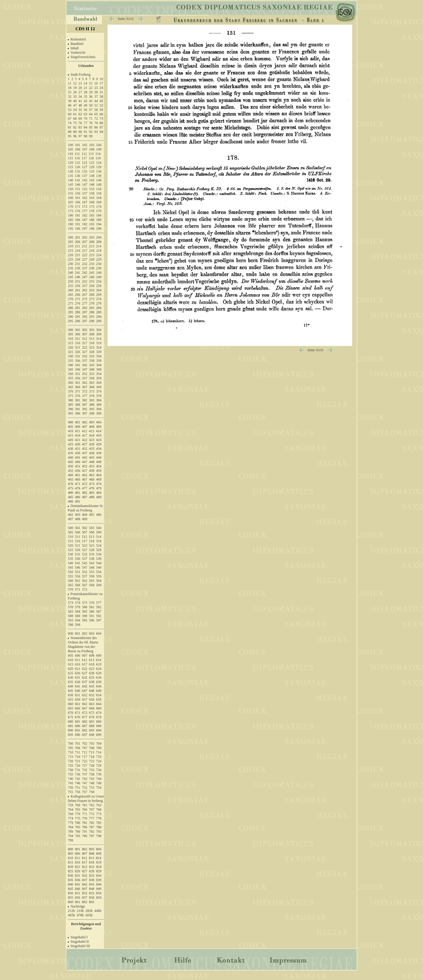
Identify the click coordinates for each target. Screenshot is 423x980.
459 (99, 471)
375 (70, 396)
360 (70, 383)
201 (78, 237)
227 (85, 259)
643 (92, 686)
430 (70, 449)
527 (85, 550)
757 (85, 792)
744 (99, 779)
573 (70, 603)
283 (92, 308)
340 (70, 365)
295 (70, 321)
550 (70, 572)
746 (78, 783)
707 (85, 748)
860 (70, 902)
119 (98, 158)
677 (85, 717)
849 (99, 889)
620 (70, 669)
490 (70, 501)
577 (99, 603)
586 (92, 611)
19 (75, 88)
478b (80, 915)
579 (78, 607)
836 (78, 880)
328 (92, 352)
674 (99, 713)
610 (70, 660)
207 (85, 242)
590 (85, 616)
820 (70, 867)
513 (92, 537)
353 (92, 374)
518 (92, 541)
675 (70, 717)
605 (70, 655)
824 (99, 867)
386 (78, 405)
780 (78, 823)
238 (92, 268)
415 (70, 435)
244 (99, 273)
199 (99, 229)
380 (70, 400)
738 (92, 774)
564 (99, 581)
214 (99, 246)
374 (99, 391)
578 (70, 607)
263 (92, 290)
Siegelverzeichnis (83, 57)
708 (92, 748)
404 (99, 422)
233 (92, 264)
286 (78, 312)
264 (99, 290)
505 (70, 532)
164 (99, 198)
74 (70, 123)
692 (85, 730)
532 (85, 554)
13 (80, 83)
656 (78, 699)
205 (70, 242)
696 (78, 735)
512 (85, 537)
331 (78, 356)
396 (78, 413)
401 (78, 422)
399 (99, 413)
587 (99, 611)
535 (70, 559)
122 (85, 163)
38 (101, 97)
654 (99, 695)
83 (80, 127)
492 (70, 515)
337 (85, 361)
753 (92, 788)
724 (99, 761)
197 (85, 229)
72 (96, 119)
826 (78, 871)
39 (70, 101)
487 (85, 497)
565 (70, 585)
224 (99, 255)
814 (99, 858)
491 (78, 501)
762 (92, 805)
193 (92, 224)
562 (85, 581)
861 (78, 902)
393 (92, 409)
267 (85, 295)
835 (70, 880)
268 (92, 295)
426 (78, 444)
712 (85, 752)
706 (78, 748)
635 (70, 682)
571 (78, 589)
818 (92, 862)
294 (99, 317)
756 (78, 792)
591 (92, 616)
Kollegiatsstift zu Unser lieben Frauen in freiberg (86, 799)
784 (70, 827)
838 (92, 880)
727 (85, 766)
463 (92, 475)
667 (85, 708)
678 (92, 717)
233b (80, 911)
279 (99, 303)
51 (96, 105)
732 (85, 770)
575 (85, 603)
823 (92, 867)
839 (99, 880)
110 (70, 154)
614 (99, 660)
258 (92, 286)
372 (85, 391)
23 (96, 88)
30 (96, 92)
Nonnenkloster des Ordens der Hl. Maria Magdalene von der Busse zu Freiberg (83, 644)
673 (92, 713)
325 (70, 352)
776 (85, 818)
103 (92, 145)
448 (92, 462)
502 (85, 528)
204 (99, 237)
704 (99, 744)
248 (92, 277)
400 (70, 422)
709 (99, 748)
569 (99, 585)
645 (70, 691)
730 (70, 770)
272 (85, 299)
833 (92, 876)
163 (92, 198)
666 (78, 708)
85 (91, 127)
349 (99, 369)
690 (70, 730)
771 (85, 814)
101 (78, 145)
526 (78, 550)
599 (78, 625)
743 (92, 779)
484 (99, 493)
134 (99, 171)
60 (70, 114)
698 (92, 735)
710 (70, 752)
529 (99, 550)
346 (78, 369)
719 (99, 757)
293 (92, 317)
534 (99, 554)
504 (99, 528)
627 (85, 673)
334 (99, 356)
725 (70, 766)
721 (78, 761)
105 (70, 149)
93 (96, 132)
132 (85, 171)
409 (99, 427)
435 (70, 453)
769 (70, 814)
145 (70, 185)
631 (78, 677)
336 (78, 361)
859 (99, 898)
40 (75, 101)
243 (92, 273)
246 (78, 277)
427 (85, 444)
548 (92, 567)
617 (85, 664)
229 (99, 259)
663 (92, 704)
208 (92, 242)
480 (70, 493)
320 (70, 347)
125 (70, 167)
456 (78, 471)
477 (85, 488)
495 (92, 515)
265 (70, 295)
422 (85, 440)
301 (78, 330)
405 (70, 427)
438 (92, 453)
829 (99, 871)
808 (92, 854)
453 (92, 466)
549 (99, 567)
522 (85, 545)
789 (70, 832)
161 (78, 198)
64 (91, 114)
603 (92, 633)
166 (78, 202)
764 (70, 810)
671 (78, 713)
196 (78, 229)
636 (78, 682)
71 (91, 119)
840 (70, 884)
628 (92, 673)
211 (78, 246)
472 (85, 484)
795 (78, 836)
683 (92, 722)
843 (92, 884)
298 (92, 321)
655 (70, 699)
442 (85, 457)
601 (78, 633)
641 (78, 686)
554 (99, 572)
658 (92, 699)
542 (85, 563)
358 (92, 378)
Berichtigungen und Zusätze (86, 926)
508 (92, 532)
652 (85, 695)
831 (78, 876)
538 (92, 559)
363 (92, 383)
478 (92, 488)
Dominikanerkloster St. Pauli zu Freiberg (86, 508)
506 (78, 532)
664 (99, 704)
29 (91, 92)
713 (92, 752)
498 (78, 519)
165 (70, 202)
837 (85, 880)
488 (92, 497)
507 (85, 532)
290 (70, 317)
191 (78, 224)
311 (78, 339)
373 (92, 391)
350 (70, 374)
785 (78, 827)
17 (101, 83)
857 (85, 898)
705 (70, 748)
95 (70, 136)
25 (70, 92)
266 (78, 295)
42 (85, 101)
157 (85, 193)
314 (99, 339)
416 (78, 435)
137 (85, 176)
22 (91, 88)
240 (70, 273)
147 (85, 185)
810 (70, 858)
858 (92, 898)
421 (78, 440)
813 (92, 858)
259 (99, 286)
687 (85, 726)
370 (70, 391)
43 (91, 101)
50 (91, 105)
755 (70, 792)
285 (70, 312)
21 (85, 88)
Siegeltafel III (80, 946)
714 (99, 752)
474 (99, 484)
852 (85, 893)
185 (70, 220)
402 (85, 422)
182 (85, 215)
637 (85, 682)
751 (78, 788)
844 (99, 884)
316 (78, 343)
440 (70, 457)
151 (78, 189)
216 (78, 251)
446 (78, 462)
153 (92, 189)
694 (99, 730)
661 (78, 704)
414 (99, 431)
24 (101, 88)
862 (85, 902)
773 (99, 814)
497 (70, 519)
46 (70, 105)
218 (92, 251)
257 (85, 286)
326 (78, 352)
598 (70, 625)
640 (70, 686)
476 (78, 488)
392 (85, 409)
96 (75, 136)
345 (70, 369)
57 (91, 110)
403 (92, 422)
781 (85, 823)
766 (85, 810)
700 (70, 744)
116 (78, 158)
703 (92, 744)
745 (70, 783)
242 (85, 273)
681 (78, 722)
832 (85, 876)
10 (101, 79)
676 (78, 717)
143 (92, 180)
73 (101, 119)
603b (89, 915)
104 (99, 145)
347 (85, 369)
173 (92, 207)
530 (70, 554)
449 (99, 462)
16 (96, 83)
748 (92, 783)
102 (85, 145)
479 (99, 488)
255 (70, 286)
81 (70, 127)
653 (92, 695)
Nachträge (78, 906)
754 (99, 788)
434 (99, 449)
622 (85, 669)
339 (99, 361)
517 (85, 541)
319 (99, 343)
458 (92, 471)
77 (85, 123)
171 (78, 207)
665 (70, 708)
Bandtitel (77, 44)
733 (92, 770)
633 (92, 677)
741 (78, 779)
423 (92, 440)
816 (78, 862)
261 (78, 290)
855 (70, 898)
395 (70, 413)
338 (92, 361)
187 (85, 220)
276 (78, 303)
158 (92, 193)
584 (78, 611)
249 (99, 277)
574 (78, 603)
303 (92, 330)
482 (85, 493)
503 (92, 528)
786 (85, 827)
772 (92, 814)
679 (99, 717)
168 (92, 202)
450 (70, 466)
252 (85, 281)
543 (92, 563)
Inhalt (75, 48)
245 (70, 277)
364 (99, 383)
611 (78, 660)
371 (78, 391)
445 (70, 462)
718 (92, 757)
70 (85, 119)
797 (92, 836)
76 (80, 123)
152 (85, 189)
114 (98, 154)
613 (92, 660)
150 (70, 189)
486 (78, 497)
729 (99, 766)
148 (92, 185)
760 (78, 805)
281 (78, 308)
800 (70, 849)
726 (78, 766)
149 (99, 185)
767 (92, 810)
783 (99, 823)
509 (99, 532)
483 (92, 493)
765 (78, 810)
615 (70, 664)
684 (99, 722)
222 (85, 255)
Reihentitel (78, 39)
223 (92, 255)
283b (89, 911)
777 (92, 818)
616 (78, 664)
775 (78, 818)
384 (99, 400)
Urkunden (86, 66)
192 (85, 224)
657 (85, 699)
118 (91, 158)
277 (85, 303)
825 (70, 871)
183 (92, 215)
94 (101, 132)
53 (70, 110)
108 (92, 149)
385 (70, 405)
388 (92, 405)
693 (92, 730)
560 (70, 581)
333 (92, 356)
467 (85, 479)
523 (92, 545)
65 (96, 114)
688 (92, 726)
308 (92, 334)
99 (91, 136)
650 (70, 695)
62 (80, 114)
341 (78, 365)
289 (99, 312)
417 (85, 435)
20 (80, 88)
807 (85, 854)
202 (85, 237)
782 (92, 823)
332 (85, 356)
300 (70, 330)
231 (78, 264)
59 (101, 110)
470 (70, 484)
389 (99, 405)
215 (70, 251)
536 (78, 559)
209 (99, 242)
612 (85, 660)
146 (78, 185)
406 (78, 427)
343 (92, 365)
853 (92, 893)
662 (85, 704)
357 (85, 378)
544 (99, 563)
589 (78, 616)
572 (85, 589)
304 (99, 330)
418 (92, 435)
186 (78, 220)
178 (92, 211)
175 (70, 211)
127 (85, 167)
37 (96, 97)
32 (70, 97)
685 (70, 726)
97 (80, 136)
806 (78, 854)
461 (78, 475)
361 (78, 383)
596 (92, 620)
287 (85, 312)
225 (70, 259)
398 (92, 413)
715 (70, 757)
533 (92, 554)
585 (85, 611)
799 (70, 840)
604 (99, 633)
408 (92, 427)
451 (78, 466)
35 (85, 97)
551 (78, 572)
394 (99, 409)
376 (78, 396)
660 (70, 704)
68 (75, 119)
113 (91, 154)
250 (70, 281)
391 (78, 409)
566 (78, 585)
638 (92, 682)
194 (99, 224)
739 (99, 774)
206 (78, 242)
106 (78, 149)
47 (75, 105)
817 (85, 862)
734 (99, 770)
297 (85, 321)
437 (85, 453)
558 (92, 576)
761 (85, 805)
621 (78, 669)
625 (70, 673)
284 (99, 308)
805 (70, 854)
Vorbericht (78, 53)
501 (78, 528)
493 (78, 515)
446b (98, 911)
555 (70, 576)
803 (92, 849)
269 (99, 295)
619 (99, 664)
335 (70, 361)
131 (78, 171)
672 (85, 713)
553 (92, 572)
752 (85, 788)
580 (85, 607)
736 (78, 774)
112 (84, 154)
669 (99, 708)
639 (99, 682)
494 (85, 515)
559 (99, 576)
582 (99, 607)
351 (78, 374)
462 (85, 475)
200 (70, 237)
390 (70, 409)
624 (99, 669)
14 (85, 83)
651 (78, 695)
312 (85, 339)
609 (99, 655)
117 (84, 158)
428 (92, 444)
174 (99, 207)
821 (78, 867)
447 (85, 462)
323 (92, 347)
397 (85, 413)
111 (77, 154)
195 (70, 229)
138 (92, 176)
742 (85, 779)
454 (99, 466)
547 (85, 567)
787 (92, 827)
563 (92, 581)
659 (99, 699)
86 (96, 127)
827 (85, 871)
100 (70, 145)
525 (70, 550)
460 (70, 475)
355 (70, 378)
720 (70, 761)
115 (70, 158)
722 (85, 761)
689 (99, 726)
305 (70, 334)
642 (85, 686)
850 (70, 893)
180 (70, 215)
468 (92, 479)
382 (85, 400)
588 (70, 616)
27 (80, 92)
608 (92, 655)
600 (70, 633)
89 (75, 132)
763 (99, 805)
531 (78, 554)
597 (99, 620)
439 (99, 453)
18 (70, 88)
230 (70, 264)
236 (78, 268)
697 (85, 735)
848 (92, 889)
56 (85, 110)
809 (99, 854)
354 (99, 374)
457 (85, 471)
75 (75, 123)
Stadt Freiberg (80, 75)
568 (92, 585)
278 (92, 303)
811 (78, 858)
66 (101, 114)
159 (99, 193)
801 (78, 849)
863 (92, 902)
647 (85, 691)
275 (70, 303)
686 (78, 726)
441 (78, 457)
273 (92, 299)
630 (70, 677)
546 (78, 567)
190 (70, 224)
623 (92, 669)
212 (85, 246)
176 (78, 211)
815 (70, 862)
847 (85, 889)
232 (85, 264)
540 (70, 563)
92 (91, 132)
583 (70, 611)
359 (99, 378)
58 (96, 110)
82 (75, 127)
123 (92, 163)
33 (75, 97)
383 (92, 400)
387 (85, 405)
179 (99, 211)
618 (92, 664)
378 (92, 396)
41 (80, 101)
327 (85, 352)
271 (78, 299)
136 (78, 176)
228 (92, 259)
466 (78, 479)
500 (70, 528)
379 (99, 396)
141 (78, 180)
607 (85, 655)
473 (92, 484)
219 (99, 251)
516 (78, 541)
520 (70, 545)
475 (70, 488)
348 (92, 369)
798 (99, 836)
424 (99, 440)
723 (92, 761)
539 (99, 559)
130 (70, 171)
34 (80, 97)
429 (99, 444)
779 (70, 823)
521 (78, 545)
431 (78, 449)
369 (99, 387)
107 (85, 149)
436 (78, 453)
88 (70, 132)
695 (70, 735)
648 (92, 691)
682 (85, 722)
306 (78, 334)
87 (101, 127)
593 (70, 620)
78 (91, 123)
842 (85, 884)
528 (92, 550)
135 (70, 176)
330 (70, 356)
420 (70, 440)
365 (70, 387)
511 (78, 537)
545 (70, 567)
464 (99, 475)
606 (78, 655)
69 (80, 119)
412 (85, 431)
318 (92, 343)
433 (92, 449)
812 (85, 858)
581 (92, 607)
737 (85, 774)
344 (99, 365)
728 (92, 766)
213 (92, 246)
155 (70, 193)
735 (70, 774)
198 (92, 229)
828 (92, 871)
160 (70, 198)
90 (80, 132)
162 (85, 198)
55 (80, 110)
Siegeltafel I (79, 937)
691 (78, 730)
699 (99, 735)
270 (70, 299)
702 (85, 744)
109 (99, 149)
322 (85, 347)
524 (99, 545)
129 (99, 167)
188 (92, 220)
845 (70, 889)
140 (70, 180)
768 (99, 810)
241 (78, 273)
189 (99, 220)
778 (99, 818)
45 (101, 101)
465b (71, 915)
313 (92, 339)
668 (92, 708)
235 (70, 268)
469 (99, 479)
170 (70, 207)
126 (78, 167)
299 (99, 321)
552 (85, 572)
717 (85, 757)
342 (85, 365)
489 (99, 497)
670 (70, 713)
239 (99, 268)
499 (85, 519)
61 (75, 114)
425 (70, 444)
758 (92, 792)
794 (70, 836)
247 (85, 277)
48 (80, 105)
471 (78, 484)
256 (78, 286)
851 (78, 893)
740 (70, 779)
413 (92, 431)
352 (85, 374)
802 (85, 849)
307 (85, 334)
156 (78, 193)
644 (99, 686)
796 (85, 836)
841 (78, 884)
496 (99, 515)
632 (85, 677)
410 (70, 431)
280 (70, 308)
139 (99, 176)
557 (85, 576)
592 (99, 616)
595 (85, 620)
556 (78, 576)
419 (99, 435)
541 (78, 563)
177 (85, 211)
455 (70, 471)
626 (78, 673)
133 (92, 171)
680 (70, 722)
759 (70, 805)
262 (85, 290)
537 (85, 559)
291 (78, 317)
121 (78, 163)
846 (78, 889)
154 (99, 189)
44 (96, 101)
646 (78, 691)
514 (99, 537)
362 (85, 383)
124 (99, 163)
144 (99, 180)
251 (78, 281)
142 (85, 180)
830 (70, 876)
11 (70, 83)
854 (99, 893)
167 (85, 202)
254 (99, 281)
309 (99, 334)
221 (78, 255)
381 (78, 400)
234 (99, 264)
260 (70, 290)
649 (99, 691)
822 (85, 867)
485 (70, 497)
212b (71, 911)
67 (70, 119)
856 (78, 898)
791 (85, 832)
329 (99, 352)
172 (85, 207)
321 (78, 347)
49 (85, 105)
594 (78, 620)
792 (92, 832)
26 (75, 92)
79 (96, 123)
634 (99, 677)
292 (85, 317)
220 (70, 255)
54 (75, 110)
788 (99, 827)
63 (85, 114)
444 (99, 457)
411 (78, 431)
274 (99, 299)
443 (92, 457)
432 (85, 449)
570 (70, 589)
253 (92, 281)
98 (85, 136)
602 (85, 633)
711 (78, 752)
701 (78, 744)
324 (99, 347)
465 (70, 479)
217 (85, 251)
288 (92, 312)
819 (99, 862)
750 (70, 788)
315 (70, 343)
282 (85, 308)
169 (99, 202)
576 (92, 603)
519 (99, 541)
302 (85, 330)
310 (70, 339)
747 (85, 783)
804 (99, 849)
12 (75, 83)
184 (99, 215)
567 (85, 585)
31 (101, 92)
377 (85, 396)
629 (99, 673)
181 (78, 215)
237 (85, 268)
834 (99, 876)
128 (92, 167)
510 (70, 537)
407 (85, 427)
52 (101, 105)
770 (78, 814)
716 (78, 757)
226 (78, 259)
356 (78, 378)
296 (78, 321)
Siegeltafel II (80, 942)
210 (70, 246)
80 (101, 123)
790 (78, 832)
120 (70, 163)
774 (70, 818)
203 (92, 237)
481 (78, 493)
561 (78, 581)
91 (85, 132)
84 (85, 127)
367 (85, 387)
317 (85, 343)
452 (85, 466)
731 (78, 770)
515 (70, 541)
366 (78, 387)
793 (99, 832)
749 (99, 783)
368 (92, 387)
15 (91, 83)
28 (85, 92)
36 (91, 97)
